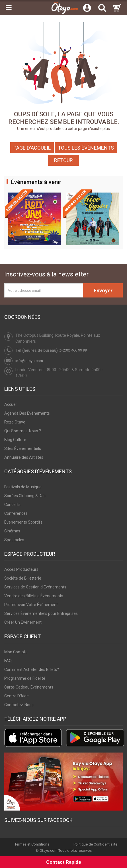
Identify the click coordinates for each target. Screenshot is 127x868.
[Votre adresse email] (44, 290)
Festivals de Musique (23, 487)
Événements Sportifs (23, 522)
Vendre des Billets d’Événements (34, 596)
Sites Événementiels (23, 449)
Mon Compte (16, 652)
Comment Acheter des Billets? (32, 669)
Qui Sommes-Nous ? (23, 431)
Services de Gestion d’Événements (35, 587)
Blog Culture (15, 440)
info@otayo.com (29, 361)
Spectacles (14, 540)
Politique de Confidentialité (95, 844)
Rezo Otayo (15, 422)
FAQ (8, 661)
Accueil (11, 404)
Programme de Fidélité (25, 678)
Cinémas (12, 531)
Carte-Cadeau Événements (29, 687)
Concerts (12, 505)
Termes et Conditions (32, 844)
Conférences (16, 513)
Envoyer (103, 291)
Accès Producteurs (21, 569)
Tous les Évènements (86, 148)
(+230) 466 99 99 (73, 350)
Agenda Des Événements (27, 413)
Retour (63, 160)
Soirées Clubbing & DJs (25, 496)
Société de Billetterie (23, 578)
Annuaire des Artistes (24, 457)
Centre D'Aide (17, 696)
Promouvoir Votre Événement (31, 605)
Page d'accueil (32, 148)
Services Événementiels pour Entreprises (41, 613)
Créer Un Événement (23, 622)
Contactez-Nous (19, 705)
